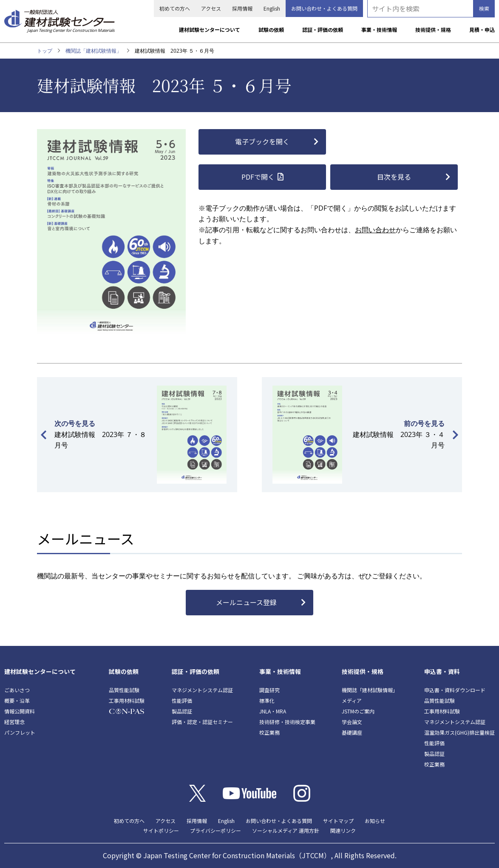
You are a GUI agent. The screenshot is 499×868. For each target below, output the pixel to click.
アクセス (211, 8)
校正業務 (269, 732)
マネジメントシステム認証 (202, 690)
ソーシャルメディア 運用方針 (286, 830)
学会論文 (352, 722)
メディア (352, 700)
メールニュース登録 (246, 602)
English (272, 8)
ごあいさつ (17, 690)
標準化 (267, 700)
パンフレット (20, 732)
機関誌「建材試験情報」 (94, 51)
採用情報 (242, 8)
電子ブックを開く (262, 141)
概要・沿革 (17, 700)
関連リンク (343, 830)
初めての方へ (175, 8)
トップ (45, 51)
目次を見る (394, 177)
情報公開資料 (20, 711)
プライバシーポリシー (215, 830)
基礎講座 (352, 732)
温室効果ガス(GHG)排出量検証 (459, 732)
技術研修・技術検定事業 (287, 722)
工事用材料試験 (127, 700)
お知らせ (375, 821)
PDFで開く (258, 177)
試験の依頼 (271, 30)
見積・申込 (482, 30)
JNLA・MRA (273, 711)
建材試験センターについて (210, 30)
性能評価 (182, 700)
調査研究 (269, 690)
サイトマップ (338, 821)
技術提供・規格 (433, 30)
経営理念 (14, 722)
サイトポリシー (161, 830)
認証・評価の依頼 (323, 30)
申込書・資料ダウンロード (455, 690)
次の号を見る (75, 423)
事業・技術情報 (379, 30)
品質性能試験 (124, 690)
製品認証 (182, 711)
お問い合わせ (375, 230)
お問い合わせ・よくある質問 (324, 8)
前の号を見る (424, 423)
